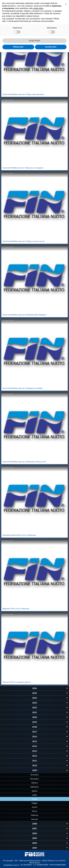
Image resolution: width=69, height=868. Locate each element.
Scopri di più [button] (34, 41)
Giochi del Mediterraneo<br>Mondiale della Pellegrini (24, 315)
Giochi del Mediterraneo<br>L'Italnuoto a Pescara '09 (24, 462)
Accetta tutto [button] (51, 47)
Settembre (35, 787)
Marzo (35, 811)
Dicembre (35, 775)
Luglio (35, 795)
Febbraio (35, 815)
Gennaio (35, 819)
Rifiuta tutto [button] (18, 47)
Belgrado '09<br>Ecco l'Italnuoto (16, 609)
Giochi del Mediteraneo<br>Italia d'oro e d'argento (23, 168)
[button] (66, 4)
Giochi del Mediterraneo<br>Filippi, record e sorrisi (24, 241)
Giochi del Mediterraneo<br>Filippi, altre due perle (23, 94)
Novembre (35, 779)
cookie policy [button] (38, 8)
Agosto (35, 791)
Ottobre (35, 783)
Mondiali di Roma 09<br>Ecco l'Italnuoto (19, 535)
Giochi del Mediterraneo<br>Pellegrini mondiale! (23, 388)
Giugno (34, 799)
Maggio (35, 803)
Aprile (34, 807)
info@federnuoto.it (11, 865)
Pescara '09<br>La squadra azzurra (17, 682)
